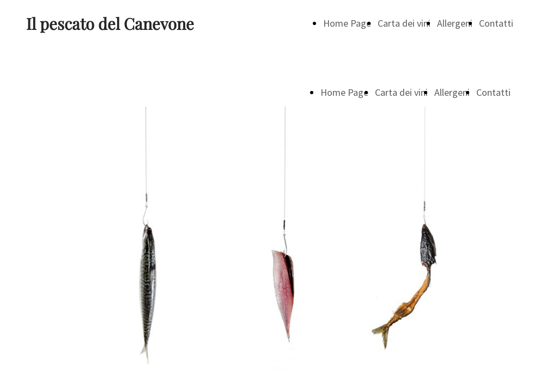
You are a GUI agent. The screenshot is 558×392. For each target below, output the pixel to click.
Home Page (347, 23)
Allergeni (455, 23)
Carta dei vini (404, 23)
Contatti (496, 23)
